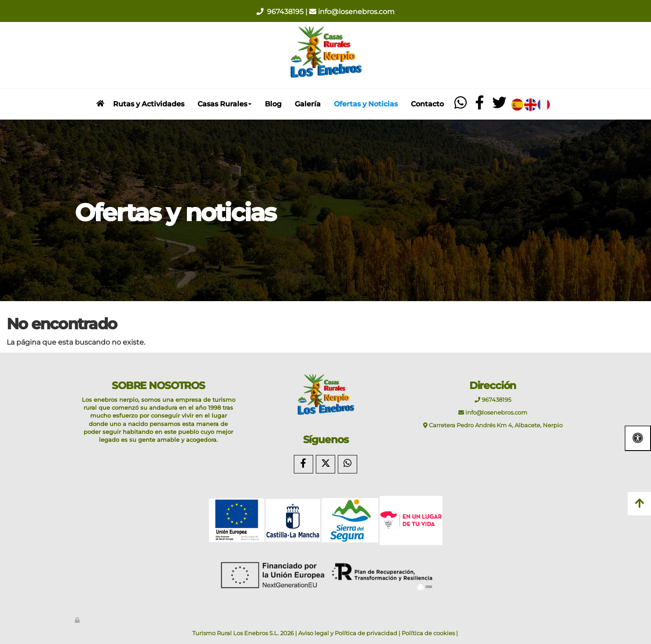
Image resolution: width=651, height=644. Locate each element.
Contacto (427, 104)
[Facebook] (304, 464)
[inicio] (100, 104)
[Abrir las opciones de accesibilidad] (638, 438)
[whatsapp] (461, 105)
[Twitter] (325, 464)
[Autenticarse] (78, 620)
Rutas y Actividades (149, 104)
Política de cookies (428, 633)
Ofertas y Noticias (366, 104)
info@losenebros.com (356, 12)
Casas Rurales (225, 104)
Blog (273, 104)
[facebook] (480, 105)
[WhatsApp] (347, 464)
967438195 (286, 12)
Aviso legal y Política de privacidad (348, 633)
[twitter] (499, 105)
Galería (308, 104)
